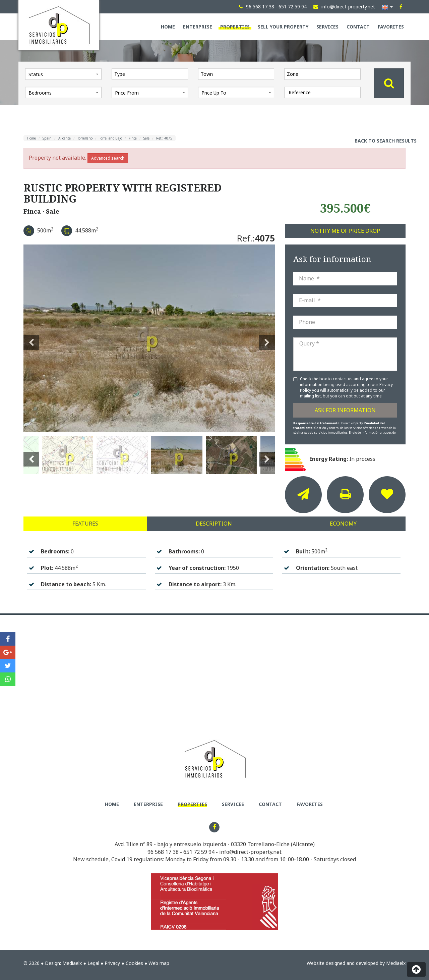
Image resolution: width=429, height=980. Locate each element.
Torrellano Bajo (111, 138)
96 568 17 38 (163, 852)
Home (168, 27)
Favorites (391, 27)
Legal (93, 963)
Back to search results (386, 141)
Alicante (65, 138)
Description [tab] (214, 524)
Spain (47, 138)
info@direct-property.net (250, 852)
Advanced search (108, 158)
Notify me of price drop (345, 231)
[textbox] (151, 74)
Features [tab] (85, 524)
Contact (358, 27)
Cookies (134, 963)
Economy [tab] (343, 524)
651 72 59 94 (199, 852)
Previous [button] (31, 338)
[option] (149, 338)
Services (327, 27)
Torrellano (85, 138)
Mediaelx (72, 963)
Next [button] (267, 338)
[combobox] (150, 74)
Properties (235, 27)
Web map (159, 963)
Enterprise (198, 27)
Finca (133, 138)
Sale (146, 138)
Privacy (112, 963)
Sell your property (283, 27)
